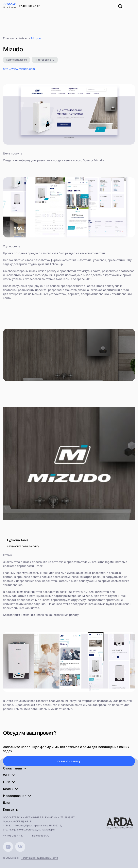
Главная (9, 38)
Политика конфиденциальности (39, 858)
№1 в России (10, 7)
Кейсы (23, 38)
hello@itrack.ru (41, 836)
